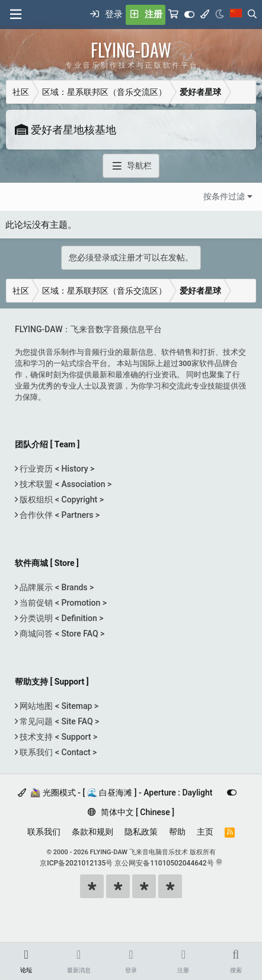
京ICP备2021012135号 (76, 863)
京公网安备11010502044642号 (164, 863)
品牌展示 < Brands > (56, 587)
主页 (205, 832)
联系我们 (44, 832)
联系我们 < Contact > (57, 752)
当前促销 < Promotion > (62, 603)
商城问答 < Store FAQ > (61, 634)
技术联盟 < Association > (65, 484)
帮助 (177, 832)
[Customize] (189, 15)
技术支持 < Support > (57, 737)
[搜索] (252, 15)
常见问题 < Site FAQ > (58, 721)
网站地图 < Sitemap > (58, 706)
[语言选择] (236, 15)
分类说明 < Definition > (60, 618)
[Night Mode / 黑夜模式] (220, 15)
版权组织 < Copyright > (61, 499)
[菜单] (15, 15)
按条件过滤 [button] (224, 196)
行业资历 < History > (56, 469)
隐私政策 (141, 832)
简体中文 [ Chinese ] (131, 812)
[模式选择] (205, 15)
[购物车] (173, 15)
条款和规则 (92, 832)
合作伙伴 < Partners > (59, 515)
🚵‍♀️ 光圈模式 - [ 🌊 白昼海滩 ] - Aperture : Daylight (115, 793)
